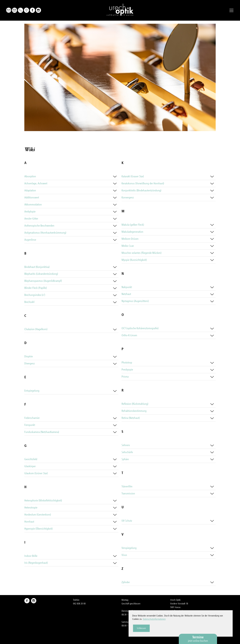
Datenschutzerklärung (180, 626)
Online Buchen (15, 10)
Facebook (32, 10)
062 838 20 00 (79, 604)
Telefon (21, 10)
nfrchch (177, 611)
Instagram (38, 10)
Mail (9, 10)
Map (26, 10)
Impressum (175, 622)
